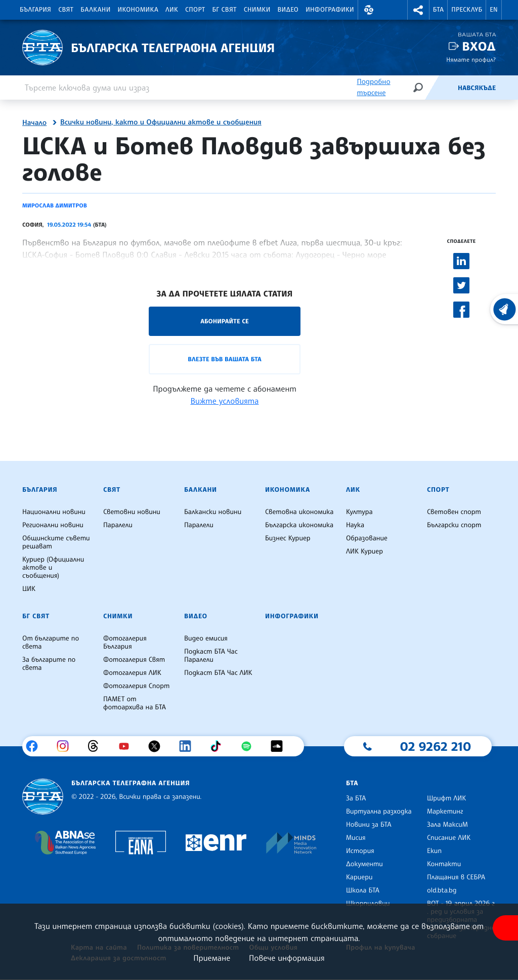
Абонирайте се (225, 321)
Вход (479, 46)
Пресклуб (467, 10)
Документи (364, 864)
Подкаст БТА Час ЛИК (218, 673)
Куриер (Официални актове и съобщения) (53, 568)
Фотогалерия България (125, 643)
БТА (438, 10)
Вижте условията (225, 401)
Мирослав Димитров (55, 205)
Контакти (444, 864)
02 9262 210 (436, 746)
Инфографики (330, 10)
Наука (355, 525)
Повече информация (287, 958)
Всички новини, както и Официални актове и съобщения (161, 122)
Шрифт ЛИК (446, 798)
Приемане (212, 958)
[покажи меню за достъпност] (505, 928)
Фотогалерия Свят (134, 660)
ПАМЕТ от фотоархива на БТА (135, 703)
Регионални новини (53, 525)
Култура (359, 512)
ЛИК (172, 10)
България (35, 10)
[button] (369, 10)
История (360, 851)
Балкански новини (213, 512)
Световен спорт (454, 512)
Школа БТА (363, 890)
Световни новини (132, 512)
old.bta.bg (442, 890)
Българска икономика (299, 525)
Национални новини (54, 512)
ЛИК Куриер (364, 551)
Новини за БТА (369, 825)
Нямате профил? (471, 59)
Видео (288, 10)
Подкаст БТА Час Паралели (211, 656)
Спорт (195, 10)
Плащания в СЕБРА (456, 877)
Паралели (118, 525)
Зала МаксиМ (447, 825)
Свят (66, 10)
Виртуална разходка (379, 812)
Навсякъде (477, 88)
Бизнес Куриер (288, 538)
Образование (367, 538)
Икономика (138, 10)
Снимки (257, 10)
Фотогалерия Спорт (136, 686)
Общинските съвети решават (56, 542)
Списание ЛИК (449, 838)
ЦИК (29, 589)
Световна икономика (299, 512)
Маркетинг (445, 812)
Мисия (356, 838)
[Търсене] (418, 87)
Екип (434, 851)
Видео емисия (206, 638)
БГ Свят (225, 10)
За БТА (356, 798)
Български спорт (454, 525)
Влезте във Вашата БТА (224, 359)
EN (494, 10)
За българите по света (49, 664)
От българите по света (51, 643)
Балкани (95, 10)
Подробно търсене (373, 87)
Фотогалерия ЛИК (132, 673)
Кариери (359, 877)
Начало (34, 123)
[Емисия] (441, 88)
